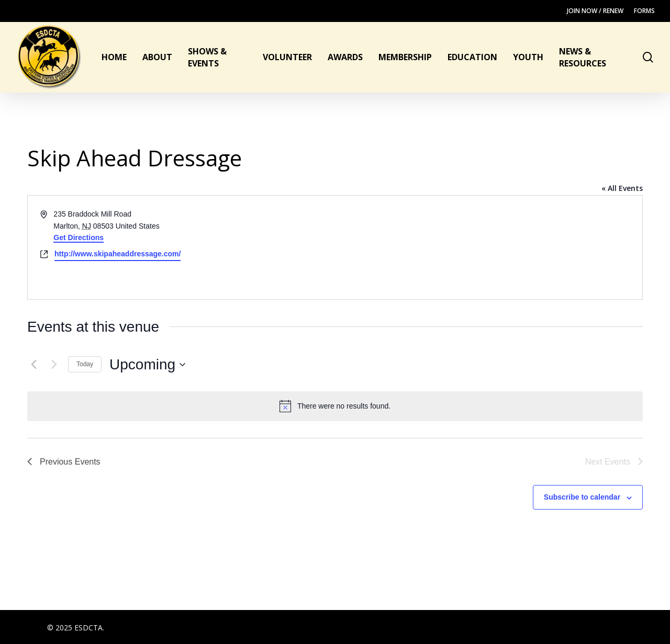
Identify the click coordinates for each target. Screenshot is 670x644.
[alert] (335, 406)
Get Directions (79, 238)
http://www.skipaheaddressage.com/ (118, 254)
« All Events (622, 188)
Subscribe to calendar (582, 497)
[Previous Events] (33, 365)
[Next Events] (54, 365)
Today (85, 364)
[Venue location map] (488, 247)
